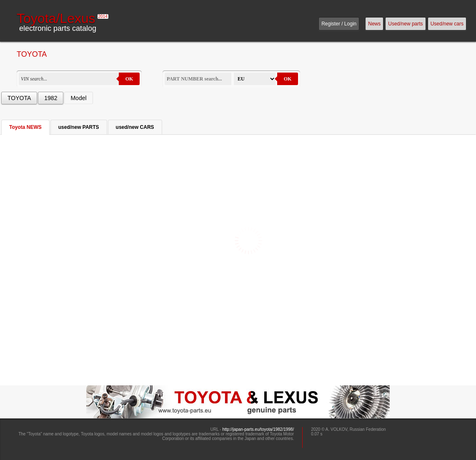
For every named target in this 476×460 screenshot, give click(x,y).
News (374, 24)
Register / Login (339, 24)
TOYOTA (19, 98)
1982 (51, 98)
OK (129, 79)
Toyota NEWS (25, 127)
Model (78, 98)
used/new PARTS (79, 127)
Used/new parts (405, 24)
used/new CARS (135, 127)
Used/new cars (447, 24)
